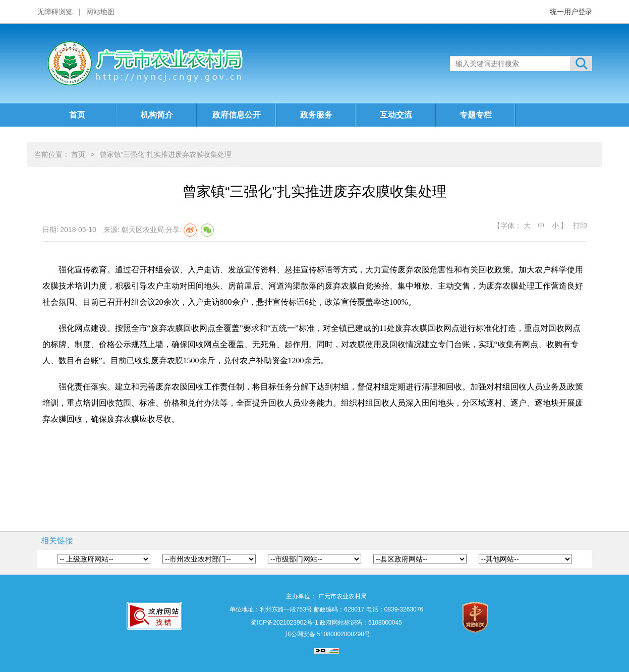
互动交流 (396, 115)
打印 (580, 226)
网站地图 (100, 12)
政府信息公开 (237, 115)
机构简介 (157, 115)
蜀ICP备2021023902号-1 (284, 623)
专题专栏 (476, 115)
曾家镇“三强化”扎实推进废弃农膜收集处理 (166, 154)
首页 (77, 115)
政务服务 (316, 115)
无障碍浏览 (55, 12)
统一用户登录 (571, 12)
